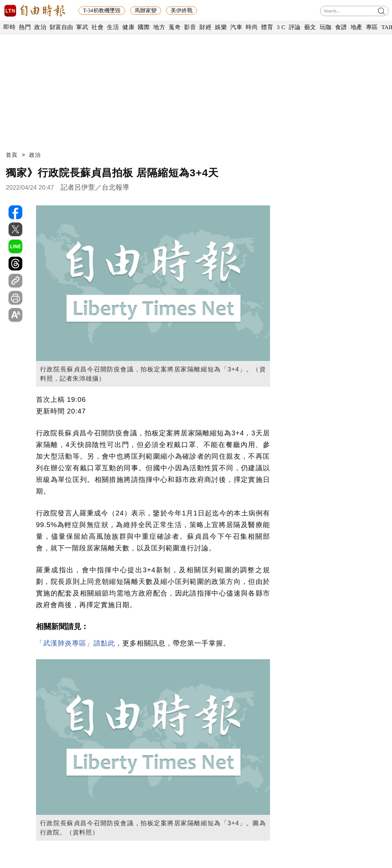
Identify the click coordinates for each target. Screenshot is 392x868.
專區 (372, 27)
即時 (9, 27)
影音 (190, 27)
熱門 (25, 27)
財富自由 (61, 27)
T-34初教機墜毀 (102, 10)
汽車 (236, 27)
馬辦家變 (146, 10)
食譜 (341, 27)
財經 (205, 27)
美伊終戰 (182, 10)
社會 (97, 27)
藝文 (310, 27)
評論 (295, 27)
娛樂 (221, 27)
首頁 (12, 155)
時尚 (252, 27)
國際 (144, 27)
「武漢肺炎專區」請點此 (76, 643)
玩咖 (326, 27)
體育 (267, 27)
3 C (281, 27)
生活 (113, 27)
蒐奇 (175, 27)
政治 (40, 27)
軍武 (82, 27)
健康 (128, 27)
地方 (159, 27)
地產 (357, 27)
